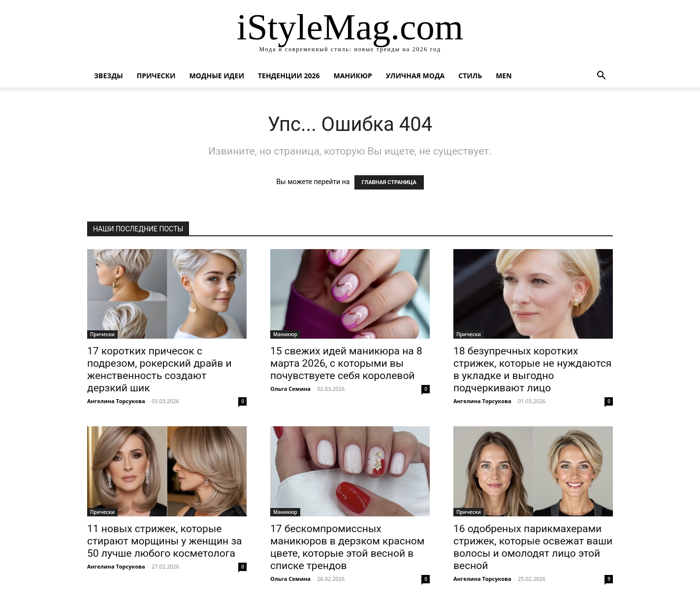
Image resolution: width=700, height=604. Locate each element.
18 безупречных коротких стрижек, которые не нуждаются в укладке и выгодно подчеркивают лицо (532, 369)
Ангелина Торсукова (116, 401)
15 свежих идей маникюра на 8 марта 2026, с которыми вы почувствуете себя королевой (346, 363)
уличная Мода (415, 76)
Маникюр (353, 76)
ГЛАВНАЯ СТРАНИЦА (389, 182)
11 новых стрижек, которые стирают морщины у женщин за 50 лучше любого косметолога (165, 541)
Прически (156, 76)
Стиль (470, 76)
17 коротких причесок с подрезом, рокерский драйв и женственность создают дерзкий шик (159, 369)
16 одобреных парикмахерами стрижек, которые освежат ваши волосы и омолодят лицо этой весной (533, 547)
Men (504, 76)
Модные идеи (217, 76)
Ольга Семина (290, 389)
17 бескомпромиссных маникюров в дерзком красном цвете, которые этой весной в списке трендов (347, 547)
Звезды (109, 76)
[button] (601, 77)
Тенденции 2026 (289, 76)
